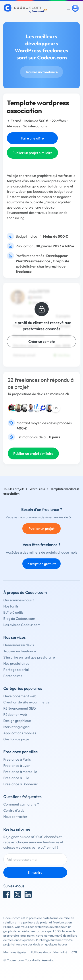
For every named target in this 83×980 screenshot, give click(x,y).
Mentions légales (15, 952)
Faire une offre (32, 138)
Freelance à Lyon (17, 765)
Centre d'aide (14, 810)
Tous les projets (14, 489)
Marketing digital (17, 727)
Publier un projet (41, 529)
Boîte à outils (13, 612)
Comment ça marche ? (21, 804)
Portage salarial (16, 670)
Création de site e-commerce (26, 702)
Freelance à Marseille (20, 772)
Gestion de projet (17, 739)
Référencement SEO (20, 708)
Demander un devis (19, 645)
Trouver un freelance (41, 72)
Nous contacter (15, 817)
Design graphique (17, 721)
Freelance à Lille (16, 778)
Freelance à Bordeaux (20, 784)
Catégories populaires (23, 688)
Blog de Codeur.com (19, 618)
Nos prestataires (16, 663)
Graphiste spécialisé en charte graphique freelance (42, 266)
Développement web (20, 696)
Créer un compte (42, 341)
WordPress (37, 489)
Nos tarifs (11, 606)
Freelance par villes (20, 752)
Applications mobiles (20, 733)
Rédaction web (15, 714)
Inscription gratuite (42, 564)
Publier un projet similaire (32, 153)
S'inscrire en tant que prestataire (29, 657)
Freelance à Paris (17, 759)
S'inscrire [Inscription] (35, 872)
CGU (75, 952)
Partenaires (13, 676)
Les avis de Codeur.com (22, 625)
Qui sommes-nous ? (19, 600)
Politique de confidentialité (49, 952)
